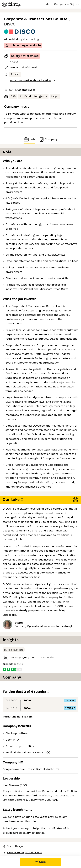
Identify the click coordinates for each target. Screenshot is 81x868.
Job (29, 139)
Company (48, 139)
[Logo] (12, 4)
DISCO (10, 24)
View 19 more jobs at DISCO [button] (22, 852)
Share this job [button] (14, 846)
